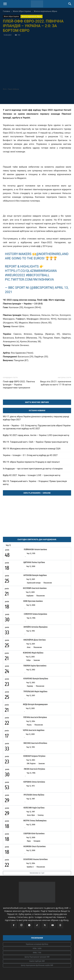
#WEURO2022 (15, 275)
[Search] (70, 4)
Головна (6, 11)
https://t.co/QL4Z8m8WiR (25, 271)
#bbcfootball (38, 275)
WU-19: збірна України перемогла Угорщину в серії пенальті (31, 462)
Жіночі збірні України (22, 11)
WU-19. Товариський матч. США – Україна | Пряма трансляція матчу (35, 442)
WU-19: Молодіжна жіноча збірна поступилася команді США (32, 449)
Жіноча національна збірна (45, 11)
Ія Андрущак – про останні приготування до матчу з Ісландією (33, 469)
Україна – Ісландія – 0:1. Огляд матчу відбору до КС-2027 (30, 455)
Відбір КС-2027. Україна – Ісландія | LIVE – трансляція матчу (32, 475)
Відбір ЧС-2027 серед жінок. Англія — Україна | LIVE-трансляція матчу (36, 435)
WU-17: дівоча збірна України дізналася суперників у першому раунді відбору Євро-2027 (36, 418)
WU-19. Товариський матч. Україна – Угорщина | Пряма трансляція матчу (35, 483)
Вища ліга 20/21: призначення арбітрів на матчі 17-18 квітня (56, 383)
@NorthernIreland (52, 254)
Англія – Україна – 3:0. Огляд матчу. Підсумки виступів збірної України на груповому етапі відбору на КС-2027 (37, 427)
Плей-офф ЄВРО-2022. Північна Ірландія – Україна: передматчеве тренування (19, 385)
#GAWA (51, 271)
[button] (5, 4)
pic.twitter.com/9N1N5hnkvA (29, 279)
